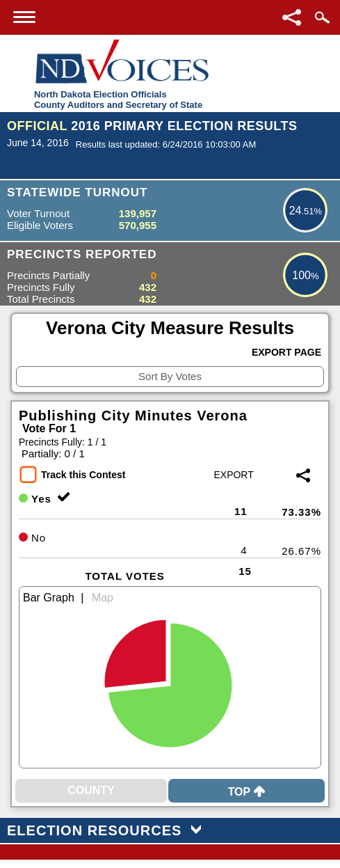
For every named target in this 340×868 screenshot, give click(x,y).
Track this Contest (83, 475)
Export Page (286, 352)
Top (247, 792)
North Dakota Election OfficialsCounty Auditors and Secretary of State (118, 100)
